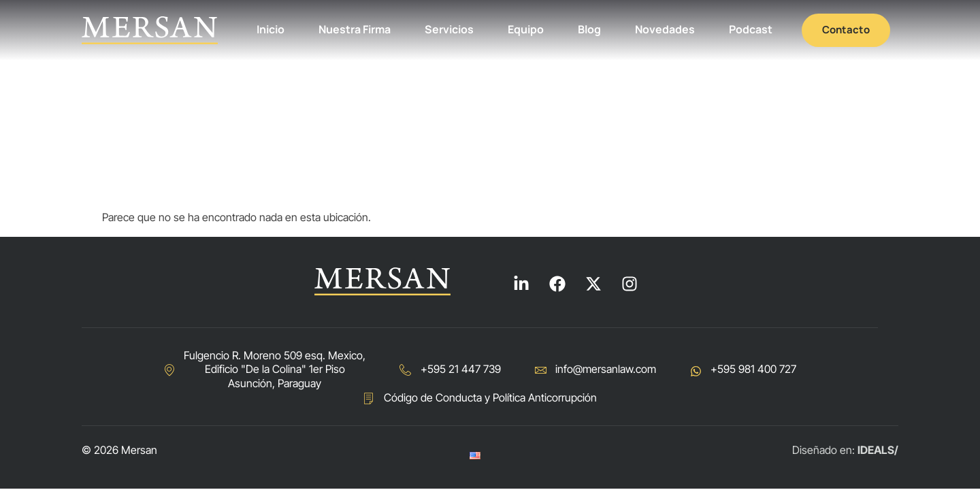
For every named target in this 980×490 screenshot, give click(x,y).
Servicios (449, 29)
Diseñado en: (845, 450)
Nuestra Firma (355, 29)
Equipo (526, 29)
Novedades (665, 29)
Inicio (271, 29)
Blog (589, 29)
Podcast (751, 29)
